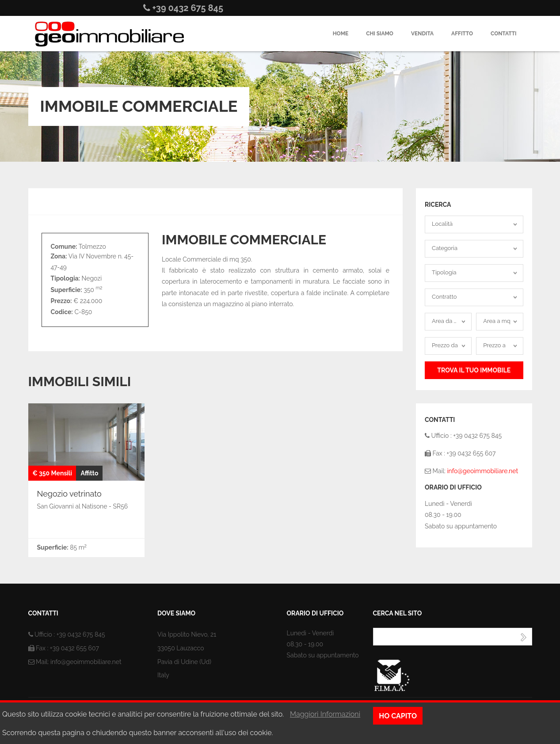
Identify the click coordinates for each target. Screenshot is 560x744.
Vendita (422, 34)
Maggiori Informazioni (325, 714)
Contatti (503, 34)
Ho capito (398, 716)
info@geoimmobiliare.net (482, 471)
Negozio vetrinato (69, 494)
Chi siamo (380, 34)
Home (341, 34)
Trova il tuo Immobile (474, 370)
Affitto (462, 34)
